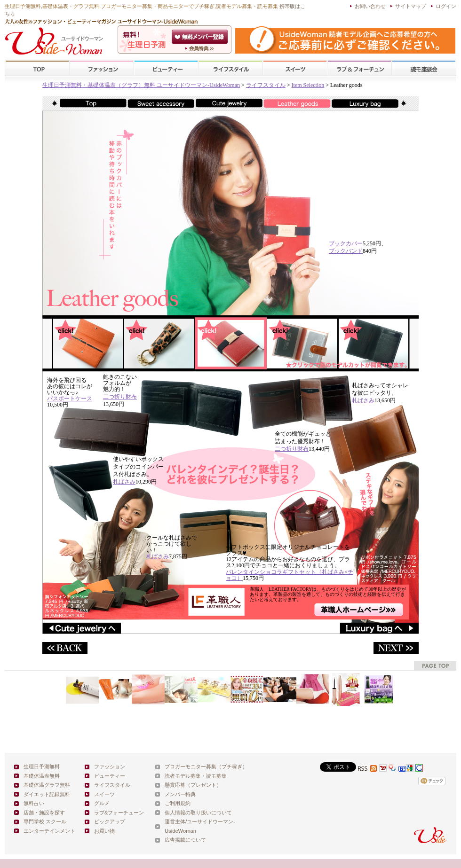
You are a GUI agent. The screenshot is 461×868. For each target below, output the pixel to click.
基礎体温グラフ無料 (47, 785)
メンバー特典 (180, 794)
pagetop (435, 666)
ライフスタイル (230, 68)
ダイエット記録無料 (47, 794)
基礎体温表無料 (42, 776)
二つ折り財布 (120, 397)
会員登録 (201, 37)
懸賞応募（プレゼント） (193, 785)
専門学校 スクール (45, 821)
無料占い (34, 803)
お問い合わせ (370, 6)
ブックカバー (346, 243)
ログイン (446, 6)
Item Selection (308, 85)
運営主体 (175, 821)
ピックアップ (110, 821)
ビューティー (166, 68)
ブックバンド (346, 251)
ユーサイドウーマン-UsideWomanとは (201, 48)
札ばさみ (363, 400)
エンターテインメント (49, 831)
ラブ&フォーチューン (359, 68)
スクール (424, 68)
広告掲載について (185, 840)
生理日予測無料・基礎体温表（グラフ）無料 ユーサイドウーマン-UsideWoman (141, 85)
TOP (37, 68)
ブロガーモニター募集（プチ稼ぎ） (206, 766)
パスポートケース (70, 399)
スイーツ (295, 68)
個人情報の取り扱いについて (198, 813)
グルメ (102, 803)
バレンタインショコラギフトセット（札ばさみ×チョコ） (290, 575)
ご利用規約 (178, 803)
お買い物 (104, 831)
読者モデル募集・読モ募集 (196, 776)
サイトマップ (411, 6)
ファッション (102, 68)
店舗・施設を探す (44, 813)
